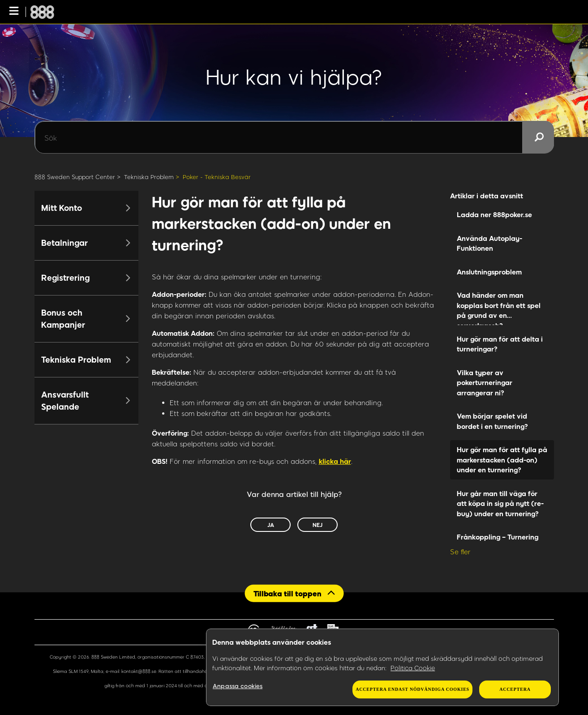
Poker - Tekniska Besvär (217, 177)
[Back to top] (294, 593)
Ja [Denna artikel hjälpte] (271, 525)
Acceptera (515, 689)
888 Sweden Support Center (75, 177)
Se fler (460, 552)
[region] (382, 668)
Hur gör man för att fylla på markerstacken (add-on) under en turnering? (502, 460)
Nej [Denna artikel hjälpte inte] (318, 525)
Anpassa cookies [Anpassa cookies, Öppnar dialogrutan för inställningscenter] (238, 686)
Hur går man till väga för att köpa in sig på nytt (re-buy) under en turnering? (500, 503)
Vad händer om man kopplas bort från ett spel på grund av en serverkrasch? (499, 308)
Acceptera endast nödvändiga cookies (412, 689)
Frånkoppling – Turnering (498, 537)
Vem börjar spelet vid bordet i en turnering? (492, 421)
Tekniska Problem (149, 177)
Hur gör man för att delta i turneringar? (500, 344)
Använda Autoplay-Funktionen (489, 243)
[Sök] (294, 137)
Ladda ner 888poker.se (494, 214)
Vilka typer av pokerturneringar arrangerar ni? (485, 383)
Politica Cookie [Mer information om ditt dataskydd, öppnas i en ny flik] (413, 668)
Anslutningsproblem (489, 272)
